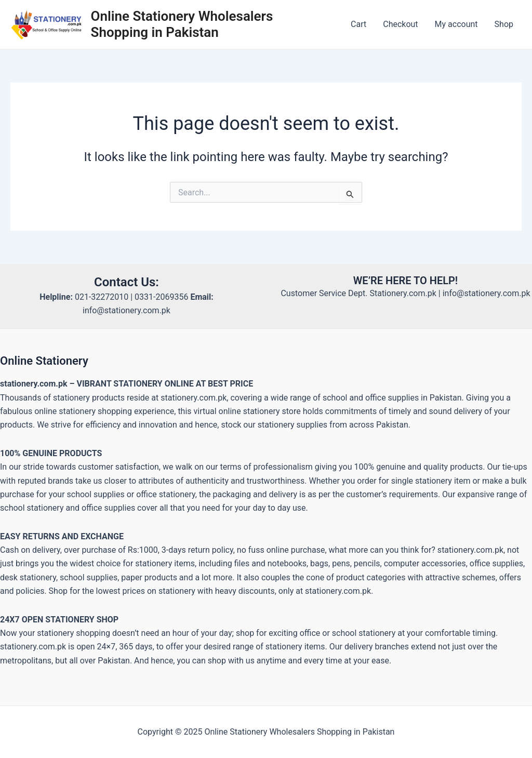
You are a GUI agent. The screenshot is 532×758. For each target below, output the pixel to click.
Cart (358, 24)
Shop (504, 24)
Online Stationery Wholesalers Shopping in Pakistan (182, 24)
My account (456, 24)
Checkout (400, 24)
